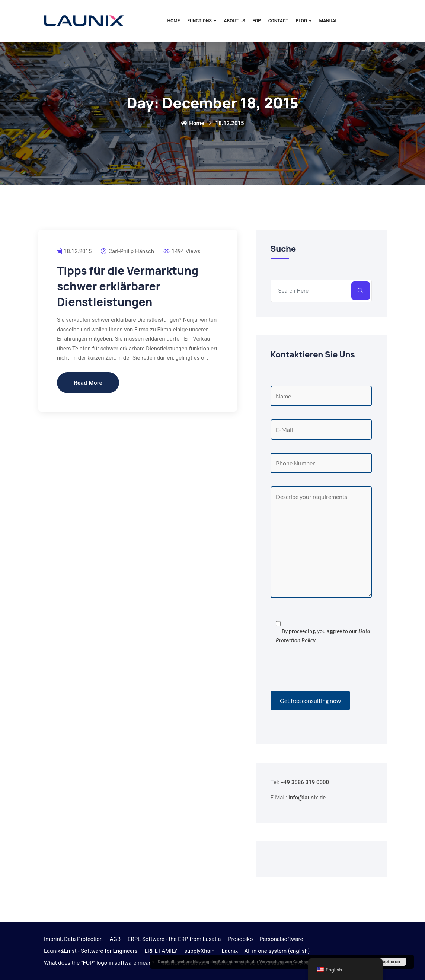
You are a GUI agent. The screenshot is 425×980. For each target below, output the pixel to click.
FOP (257, 21)
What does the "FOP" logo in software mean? (99, 963)
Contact (278, 21)
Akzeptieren (387, 962)
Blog (301, 21)
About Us (235, 21)
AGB (115, 939)
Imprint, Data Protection (73, 939)
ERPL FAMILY (161, 951)
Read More (88, 383)
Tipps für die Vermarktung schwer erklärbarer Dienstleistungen (128, 286)
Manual (328, 21)
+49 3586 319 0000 (305, 782)
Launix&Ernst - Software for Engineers (91, 951)
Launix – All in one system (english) (266, 951)
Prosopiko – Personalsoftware (265, 939)
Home (174, 21)
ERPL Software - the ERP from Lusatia (174, 939)
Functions (199, 21)
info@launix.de (307, 798)
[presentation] (327, 669)
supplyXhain (199, 951)
